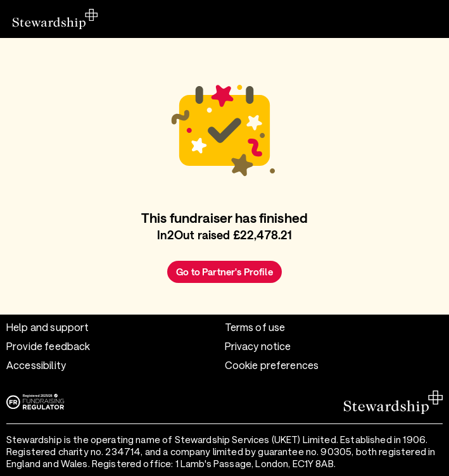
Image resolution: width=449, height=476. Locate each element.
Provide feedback (48, 346)
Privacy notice (258, 346)
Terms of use (255, 327)
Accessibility (36, 365)
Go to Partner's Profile (224, 272)
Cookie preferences (272, 365)
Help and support (47, 327)
